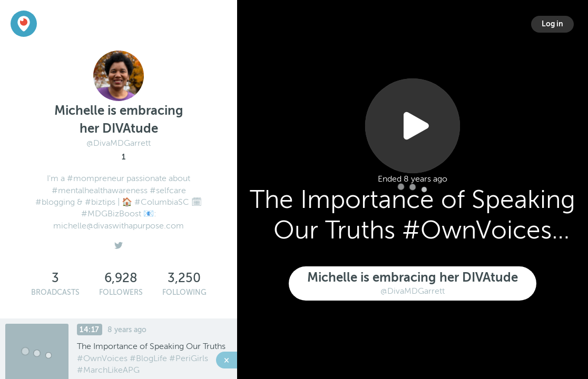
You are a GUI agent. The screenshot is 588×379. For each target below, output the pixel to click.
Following (184, 292)
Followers (121, 292)
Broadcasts (55, 292)
